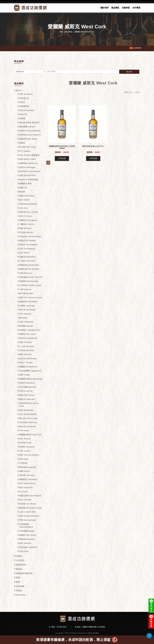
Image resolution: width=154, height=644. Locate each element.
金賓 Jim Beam (26, 94)
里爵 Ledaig (24, 375)
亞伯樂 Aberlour (26, 232)
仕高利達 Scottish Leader (30, 285)
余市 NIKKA (24, 253)
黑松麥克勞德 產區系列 (29, 123)
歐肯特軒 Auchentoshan (30, 171)
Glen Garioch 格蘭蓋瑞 (29, 155)
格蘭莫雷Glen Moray (28, 139)
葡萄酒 (19, 569)
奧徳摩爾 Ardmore (27, 127)
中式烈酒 (20, 560)
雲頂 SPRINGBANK (28, 414)
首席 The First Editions (29, 455)
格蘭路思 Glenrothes (28, 479)
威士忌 (19, 90)
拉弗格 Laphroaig (27, 306)
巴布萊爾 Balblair (27, 531)
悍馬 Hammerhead (28, 520)
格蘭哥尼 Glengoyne (28, 220)
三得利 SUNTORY (27, 261)
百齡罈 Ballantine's (28, 257)
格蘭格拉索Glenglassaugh (31, 379)
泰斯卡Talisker (26, 342)
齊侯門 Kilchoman (27, 383)
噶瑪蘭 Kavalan (26, 326)
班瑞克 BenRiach (27, 110)
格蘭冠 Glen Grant (27, 334)
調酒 (18, 578)
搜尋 (129, 72)
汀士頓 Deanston (27, 346)
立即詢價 (62, 195)
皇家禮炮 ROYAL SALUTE (31, 277)
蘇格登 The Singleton (29, 245)
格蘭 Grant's (25, 471)
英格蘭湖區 (24, 106)
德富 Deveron (25, 543)
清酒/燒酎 (20, 586)
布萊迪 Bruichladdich (28, 204)
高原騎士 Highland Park (30, 330)
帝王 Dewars (25, 151)
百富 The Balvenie (27, 249)
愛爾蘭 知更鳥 (25, 184)
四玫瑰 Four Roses (28, 504)
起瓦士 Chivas (26, 216)
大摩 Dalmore (25, 289)
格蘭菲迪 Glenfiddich (28, 302)
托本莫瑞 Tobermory (28, 422)
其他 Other (24, 551)
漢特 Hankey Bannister (29, 516)
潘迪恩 (22, 143)
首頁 (61, 32)
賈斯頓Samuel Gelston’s (30, 135)
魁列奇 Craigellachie (28, 338)
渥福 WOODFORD (28, 175)
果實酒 (19, 591)
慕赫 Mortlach (25, 228)
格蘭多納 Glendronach (29, 265)
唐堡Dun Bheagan (27, 167)
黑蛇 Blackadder (26, 410)
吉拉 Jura (23, 208)
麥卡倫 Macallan (26, 293)
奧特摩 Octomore (27, 475)
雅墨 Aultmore (25, 354)
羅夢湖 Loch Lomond (29, 212)
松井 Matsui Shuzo (28, 483)
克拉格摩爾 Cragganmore (31, 371)
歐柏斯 (22, 192)
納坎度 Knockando (27, 427)
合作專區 (136, 8)
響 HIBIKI (23, 318)
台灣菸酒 (23, 463)
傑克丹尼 (23, 114)
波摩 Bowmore (26, 273)
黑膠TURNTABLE (27, 196)
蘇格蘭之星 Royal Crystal (30, 508)
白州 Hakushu (25, 314)
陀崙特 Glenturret (27, 447)
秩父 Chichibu (25, 500)
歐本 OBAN (24, 200)
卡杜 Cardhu (25, 451)
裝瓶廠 (22, 118)
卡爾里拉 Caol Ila (27, 224)
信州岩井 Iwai (25, 443)
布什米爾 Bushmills (28, 387)
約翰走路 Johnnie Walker (30, 237)
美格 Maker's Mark (27, 159)
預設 (132, 92)
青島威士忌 (24, 98)
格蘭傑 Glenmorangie (29, 281)
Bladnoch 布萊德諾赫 (29, 180)
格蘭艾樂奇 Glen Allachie (30, 496)
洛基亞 (22, 102)
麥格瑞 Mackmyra (27, 539)
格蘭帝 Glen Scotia (28, 535)
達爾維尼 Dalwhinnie (28, 367)
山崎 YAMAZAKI (26, 322)
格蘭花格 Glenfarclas (29, 163)
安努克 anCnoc (26, 391)
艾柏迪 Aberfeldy (27, 350)
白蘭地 (19, 556)
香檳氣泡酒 (21, 565)
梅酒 (18, 582)
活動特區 (126, 8)
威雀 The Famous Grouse (31, 298)
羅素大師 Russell (27, 395)
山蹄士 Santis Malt (27, 512)
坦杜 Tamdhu (25, 439)
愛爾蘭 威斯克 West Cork (30, 435)
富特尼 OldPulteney (28, 359)
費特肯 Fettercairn (27, 399)
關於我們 (105, 8)
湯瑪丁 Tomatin (26, 363)
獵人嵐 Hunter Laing (28, 418)
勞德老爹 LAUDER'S (28, 547)
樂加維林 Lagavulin (28, 467)
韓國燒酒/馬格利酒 (24, 573)
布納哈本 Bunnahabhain (30, 131)
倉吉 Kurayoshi (26, 487)
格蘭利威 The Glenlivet (29, 269)
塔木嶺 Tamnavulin (28, 310)
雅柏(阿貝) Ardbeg (27, 241)
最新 (138, 92)
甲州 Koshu (24, 431)
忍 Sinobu (24, 492)
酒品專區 (115, 8)
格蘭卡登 (23, 188)
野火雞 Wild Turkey (28, 147)
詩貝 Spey (24, 459)
